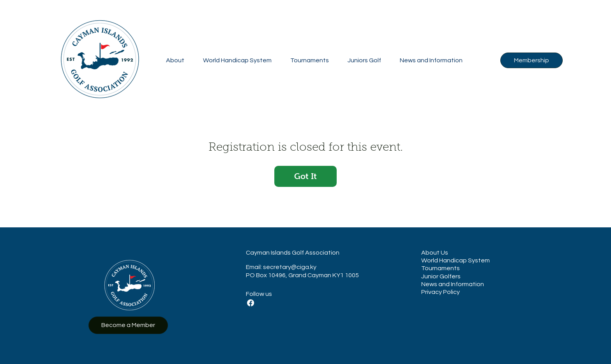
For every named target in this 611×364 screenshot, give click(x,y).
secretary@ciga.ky (290, 267)
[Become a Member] (128, 325)
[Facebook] (251, 303)
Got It (305, 176)
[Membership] (532, 60)
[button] (175, 60)
